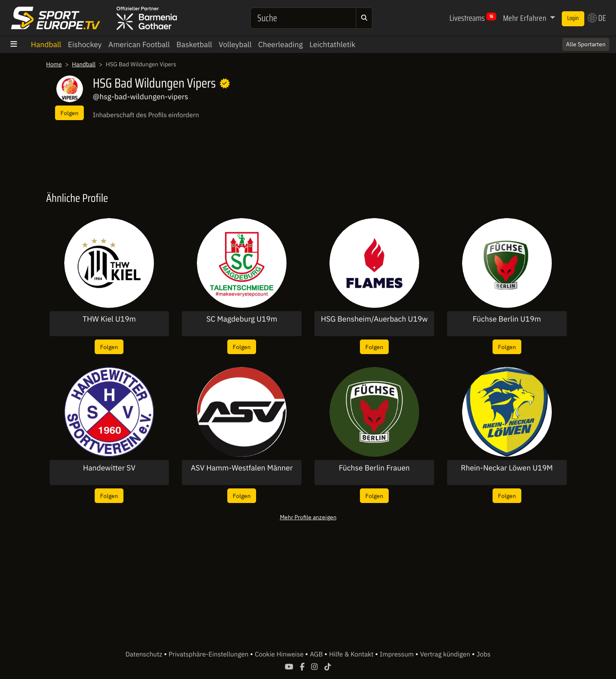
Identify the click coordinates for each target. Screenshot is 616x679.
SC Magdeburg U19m (242, 319)
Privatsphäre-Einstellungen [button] (209, 654)
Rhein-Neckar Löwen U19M (507, 468)
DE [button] (597, 18)
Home (54, 64)
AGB (317, 654)
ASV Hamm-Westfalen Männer (241, 468)
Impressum (398, 654)
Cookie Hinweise (280, 654)
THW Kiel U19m (109, 319)
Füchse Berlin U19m (507, 319)
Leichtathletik (332, 44)
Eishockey (85, 44)
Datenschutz (145, 654)
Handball (46, 44)
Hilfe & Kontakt (352, 654)
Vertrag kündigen (446, 654)
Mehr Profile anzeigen (308, 517)
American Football (139, 44)
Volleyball (235, 44)
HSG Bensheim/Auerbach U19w (374, 319)
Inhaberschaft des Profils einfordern (146, 115)
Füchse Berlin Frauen (374, 468)
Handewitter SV (109, 468)
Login (573, 18)
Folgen (69, 113)
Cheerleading (280, 44)
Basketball (194, 44)
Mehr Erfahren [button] (525, 18)
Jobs (484, 654)
